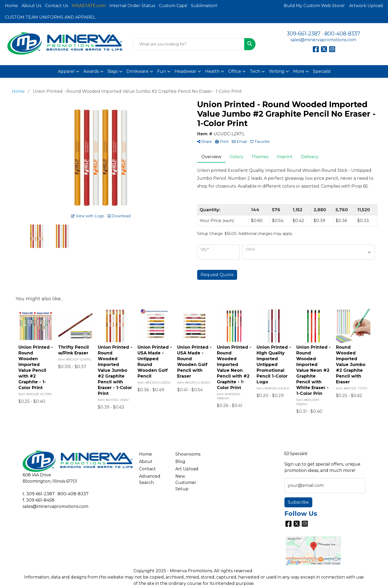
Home (11, 6)
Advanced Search (150, 479)
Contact (147, 469)
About (146, 461)
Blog (180, 461)
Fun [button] (162, 71)
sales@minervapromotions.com (323, 40)
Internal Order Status (132, 6)
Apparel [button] (66, 71)
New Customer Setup (186, 483)
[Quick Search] (188, 44)
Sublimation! (204, 6)
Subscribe (298, 502)
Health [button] (212, 71)
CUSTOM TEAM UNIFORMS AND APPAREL (50, 17)
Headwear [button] (185, 71)
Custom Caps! (173, 6)
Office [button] (235, 71)
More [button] (299, 71)
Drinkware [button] (137, 71)
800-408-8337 (342, 34)
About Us (31, 6)
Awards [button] (91, 71)
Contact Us (57, 6)
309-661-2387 (304, 34)
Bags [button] (113, 71)
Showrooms (188, 454)
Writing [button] (277, 71)
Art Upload (187, 469)
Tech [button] (255, 71)
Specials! (322, 71)
